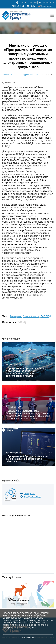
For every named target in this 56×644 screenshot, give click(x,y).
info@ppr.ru (48, 2)
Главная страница (11, 75)
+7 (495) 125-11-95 (28, 2)
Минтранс (16, 316)
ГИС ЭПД (46, 316)
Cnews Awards (31, 316)
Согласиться (28, 638)
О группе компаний (30, 75)
